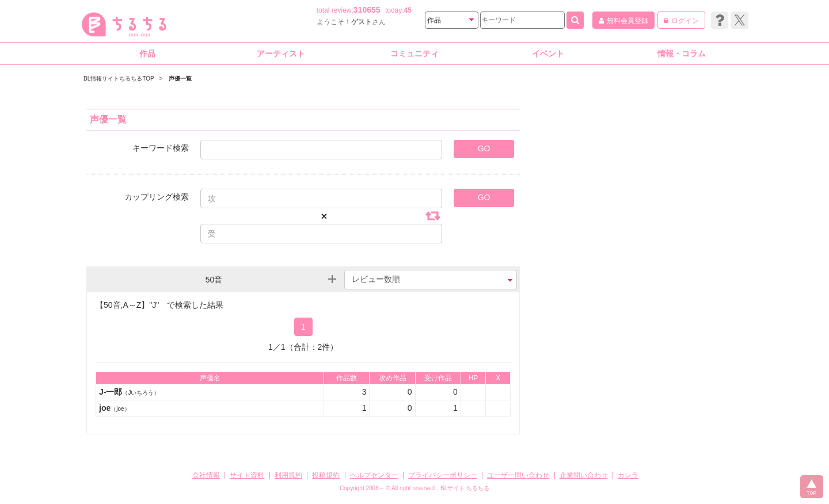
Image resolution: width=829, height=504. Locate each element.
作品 (147, 54)
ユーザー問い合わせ (518, 475)
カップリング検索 (157, 196)
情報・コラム (682, 54)
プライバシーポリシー (443, 475)
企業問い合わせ (584, 475)
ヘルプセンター (374, 475)
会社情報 (206, 475)
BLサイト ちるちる (465, 488)
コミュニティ (414, 54)
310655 (367, 10)
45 (408, 10)
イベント (548, 54)
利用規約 (288, 475)
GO (484, 148)
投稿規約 (326, 475)
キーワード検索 (161, 148)
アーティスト (281, 54)
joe (115, 408)
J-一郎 (129, 392)
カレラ (628, 475)
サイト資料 (247, 475)
